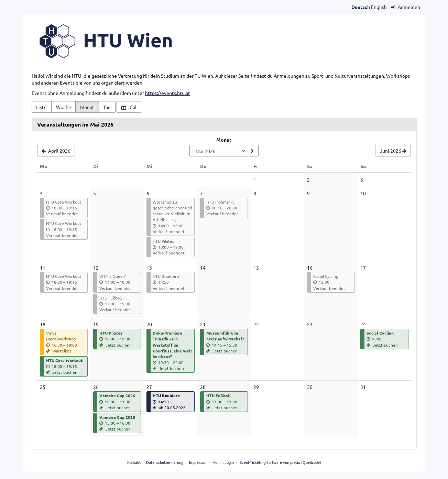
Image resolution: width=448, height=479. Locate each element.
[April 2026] (56, 151)
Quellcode (311, 462)
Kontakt (134, 462)
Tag (107, 107)
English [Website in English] (379, 7)
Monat (87, 107)
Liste (41, 107)
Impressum (198, 462)
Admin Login (223, 462)
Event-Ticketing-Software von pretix (270, 462)
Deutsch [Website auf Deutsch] (361, 7)
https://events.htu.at (168, 93)
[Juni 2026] (393, 151)
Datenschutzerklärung (165, 462)
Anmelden (406, 7)
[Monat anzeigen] (252, 151)
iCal (129, 107)
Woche (64, 107)
